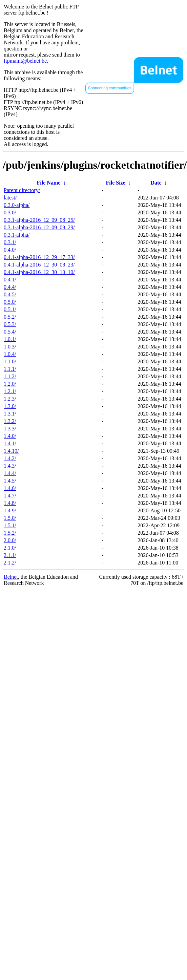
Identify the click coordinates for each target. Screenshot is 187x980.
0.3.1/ (10, 242)
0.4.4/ (10, 287)
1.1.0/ (10, 361)
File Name (49, 183)
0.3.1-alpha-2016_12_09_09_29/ (39, 227)
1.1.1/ (10, 369)
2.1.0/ (10, 548)
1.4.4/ (10, 473)
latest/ (10, 198)
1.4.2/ (10, 458)
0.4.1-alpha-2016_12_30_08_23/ (39, 265)
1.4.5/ (10, 481)
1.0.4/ (10, 354)
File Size (115, 183)
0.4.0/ (10, 250)
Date (156, 183)
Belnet (11, 577)
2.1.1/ (10, 555)
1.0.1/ (10, 339)
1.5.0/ (10, 518)
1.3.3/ (10, 429)
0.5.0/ (10, 302)
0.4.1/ (10, 280)
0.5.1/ (10, 309)
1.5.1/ (10, 525)
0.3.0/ (10, 212)
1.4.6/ (10, 488)
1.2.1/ (10, 391)
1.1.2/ (10, 376)
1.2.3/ (10, 399)
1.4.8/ (10, 503)
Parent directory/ (22, 190)
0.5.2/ (10, 317)
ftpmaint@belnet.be (25, 61)
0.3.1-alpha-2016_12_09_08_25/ (39, 220)
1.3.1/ (10, 414)
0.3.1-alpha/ (17, 235)
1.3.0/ (10, 406)
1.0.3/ (10, 347)
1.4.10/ (11, 451)
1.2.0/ (10, 384)
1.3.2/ (10, 421)
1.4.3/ (10, 466)
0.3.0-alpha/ (17, 205)
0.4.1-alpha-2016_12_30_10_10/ (39, 272)
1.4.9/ (10, 510)
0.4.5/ (10, 294)
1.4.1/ (10, 443)
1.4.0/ (10, 436)
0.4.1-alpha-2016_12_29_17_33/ (39, 257)
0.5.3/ (10, 324)
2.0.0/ (10, 540)
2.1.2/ (10, 563)
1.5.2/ (10, 533)
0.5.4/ (10, 332)
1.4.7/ (10, 496)
